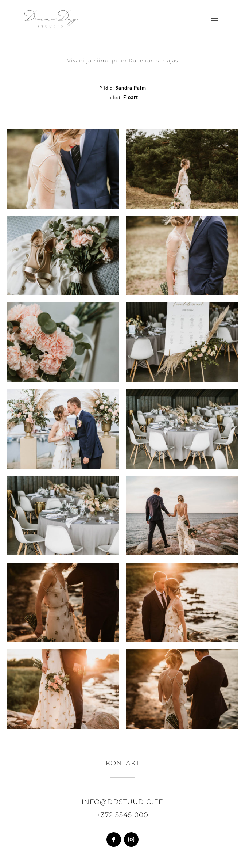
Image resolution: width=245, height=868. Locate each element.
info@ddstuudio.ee (122, 802)
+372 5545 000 (123, 815)
